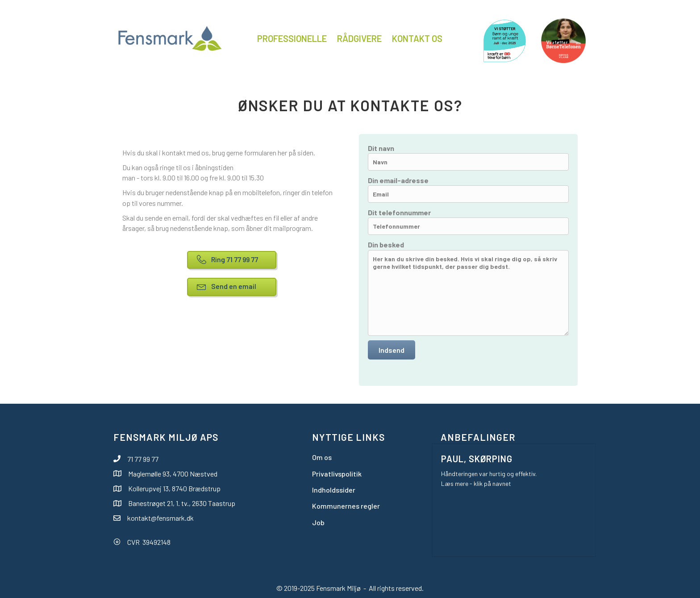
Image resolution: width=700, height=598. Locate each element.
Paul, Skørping (477, 459)
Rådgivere (359, 38)
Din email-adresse (468, 189)
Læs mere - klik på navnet (476, 483)
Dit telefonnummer (468, 222)
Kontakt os (417, 38)
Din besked (468, 288)
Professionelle (292, 38)
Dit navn (468, 157)
